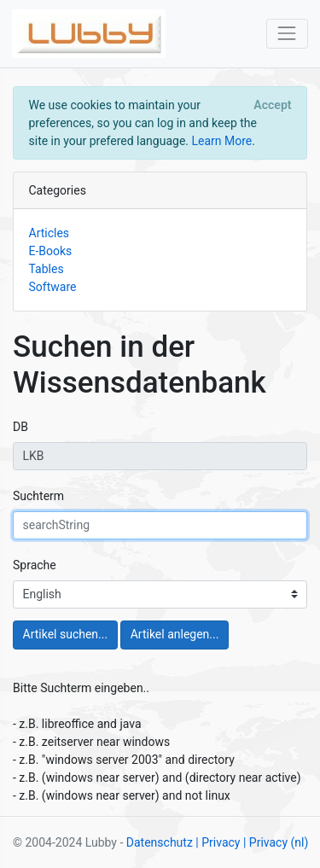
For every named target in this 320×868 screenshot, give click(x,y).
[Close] (273, 105)
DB (20, 427)
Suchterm (38, 496)
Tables (47, 269)
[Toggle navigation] (287, 34)
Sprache (35, 565)
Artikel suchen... (66, 634)
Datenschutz (160, 842)
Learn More (221, 141)
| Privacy (218, 842)
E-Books (51, 251)
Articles (49, 233)
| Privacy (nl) (276, 842)
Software (53, 287)
